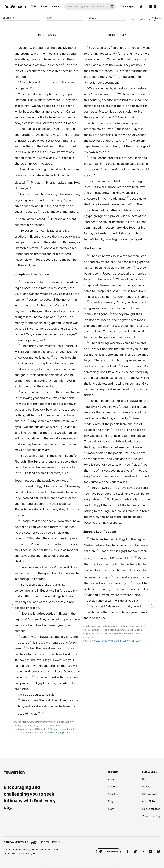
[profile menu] (153, 6)
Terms (55, 850)
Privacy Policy (43, 850)
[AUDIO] (133, 19)
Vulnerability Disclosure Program (20, 853)
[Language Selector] (141, 6)
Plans (44, 6)
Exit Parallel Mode (155, 19)
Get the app (127, 6)
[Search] (86, 6)
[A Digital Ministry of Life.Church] (82, 841)
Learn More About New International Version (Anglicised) (42, 733)
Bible (34, 6)
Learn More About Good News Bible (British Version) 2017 (112, 641)
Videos (56, 6)
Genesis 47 (22, 18)
